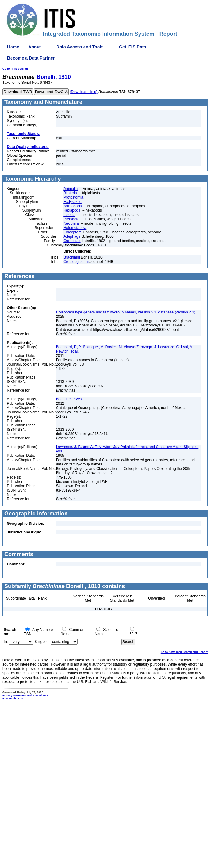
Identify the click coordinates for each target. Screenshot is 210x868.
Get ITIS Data (132, 47)
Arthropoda (73, 206)
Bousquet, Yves (69, 399)
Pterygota (71, 219)
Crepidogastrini (76, 262)
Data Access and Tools (80, 47)
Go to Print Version (15, 69)
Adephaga (72, 236)
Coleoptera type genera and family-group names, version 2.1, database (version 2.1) (126, 312)
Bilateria (70, 193)
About (34, 47)
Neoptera (71, 223)
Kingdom (42, 642)
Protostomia (73, 197)
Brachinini (72, 257)
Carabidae (72, 241)
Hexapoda (72, 210)
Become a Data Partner (31, 58)
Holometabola (75, 228)
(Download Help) (83, 92)
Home (13, 47)
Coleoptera (73, 232)
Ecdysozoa (73, 202)
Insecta (69, 215)
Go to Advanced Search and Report (184, 652)
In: (6, 642)
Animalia (71, 189)
